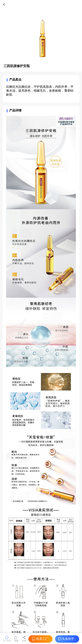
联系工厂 (40, 639)
